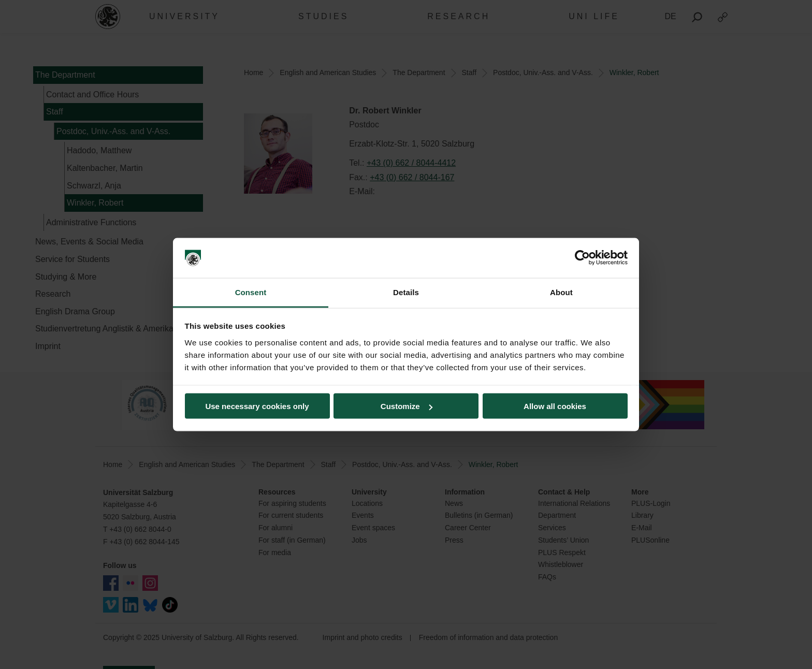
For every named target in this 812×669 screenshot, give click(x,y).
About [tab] (561, 292)
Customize (407, 406)
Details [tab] (406, 292)
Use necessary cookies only (257, 406)
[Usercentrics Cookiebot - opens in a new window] (582, 258)
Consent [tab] (251, 292)
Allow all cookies (555, 406)
